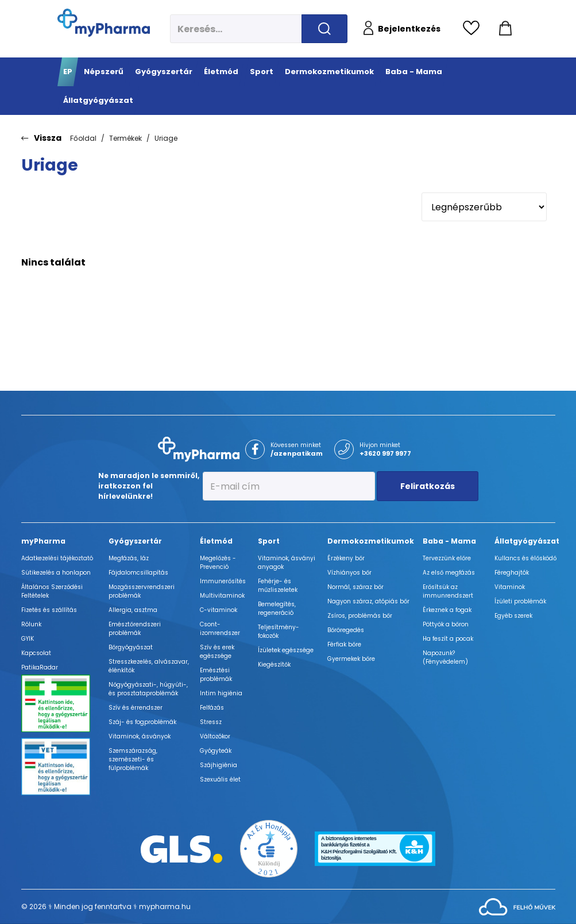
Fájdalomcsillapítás (138, 573)
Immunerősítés (223, 581)
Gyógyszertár (135, 541)
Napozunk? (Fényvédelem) (445, 657)
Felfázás (212, 708)
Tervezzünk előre (447, 558)
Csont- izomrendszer (220, 629)
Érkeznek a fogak (447, 610)
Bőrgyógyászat (131, 647)
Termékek (125, 138)
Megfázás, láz (129, 558)
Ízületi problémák (520, 601)
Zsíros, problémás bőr (360, 616)
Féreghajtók (512, 573)
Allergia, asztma (133, 610)
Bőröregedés (346, 630)
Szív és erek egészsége (217, 652)
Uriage (166, 138)
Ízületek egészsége (286, 650)
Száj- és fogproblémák (142, 722)
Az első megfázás (449, 573)
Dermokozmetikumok (371, 541)
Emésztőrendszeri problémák (135, 629)
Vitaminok (510, 587)
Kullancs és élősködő (525, 558)
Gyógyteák (216, 751)
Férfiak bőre (344, 644)
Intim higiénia (221, 693)
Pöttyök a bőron (446, 624)
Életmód (216, 541)
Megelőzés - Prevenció (218, 563)
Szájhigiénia (219, 765)
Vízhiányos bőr (349, 573)
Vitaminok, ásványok (140, 736)
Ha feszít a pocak (448, 639)
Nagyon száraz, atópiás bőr (368, 601)
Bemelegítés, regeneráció (277, 609)
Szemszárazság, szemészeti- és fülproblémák (133, 759)
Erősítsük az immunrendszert (448, 591)
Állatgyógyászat (527, 541)
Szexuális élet (220, 779)
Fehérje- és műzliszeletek (278, 586)
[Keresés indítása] (324, 29)
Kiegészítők (274, 665)
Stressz (211, 722)
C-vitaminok (219, 610)
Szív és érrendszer (136, 708)
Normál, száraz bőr (355, 587)
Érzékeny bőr (346, 558)
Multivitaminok (222, 596)
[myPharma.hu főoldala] (104, 23)
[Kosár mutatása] (505, 29)
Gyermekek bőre (351, 659)
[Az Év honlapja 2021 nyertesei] (269, 848)
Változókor (215, 736)
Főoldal (83, 138)
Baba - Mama (449, 541)
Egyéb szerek (513, 616)
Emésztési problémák (216, 675)
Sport (269, 541)
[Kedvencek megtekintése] (474, 29)
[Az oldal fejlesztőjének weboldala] (517, 906)
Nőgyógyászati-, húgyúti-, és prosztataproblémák (148, 689)
